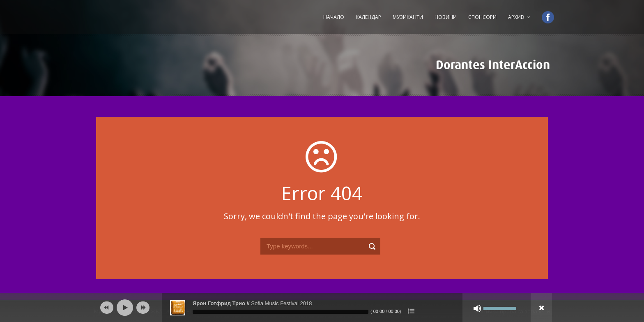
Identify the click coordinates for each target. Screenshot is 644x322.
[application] (322, 308)
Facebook (544, 17)
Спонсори (482, 17)
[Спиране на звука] (477, 308)
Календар (368, 17)
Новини (446, 17)
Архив (516, 17)
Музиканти (408, 17)
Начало (334, 17)
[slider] (281, 312)
